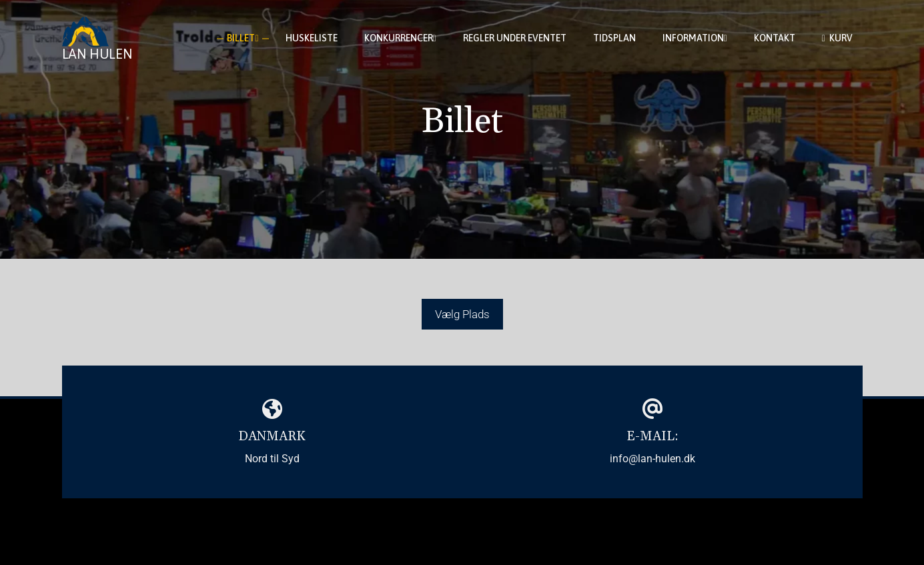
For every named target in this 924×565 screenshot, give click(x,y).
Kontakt (775, 38)
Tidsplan (614, 38)
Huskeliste (312, 38)
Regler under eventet (515, 38)
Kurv (837, 39)
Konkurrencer (400, 39)
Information (695, 39)
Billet (243, 39)
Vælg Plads (462, 314)
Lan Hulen (97, 54)
